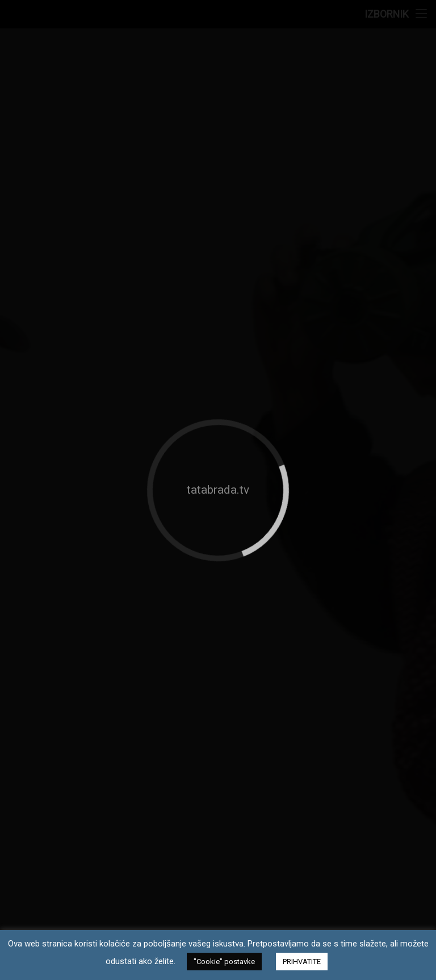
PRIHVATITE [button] (302, 962)
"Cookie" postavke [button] (224, 962)
